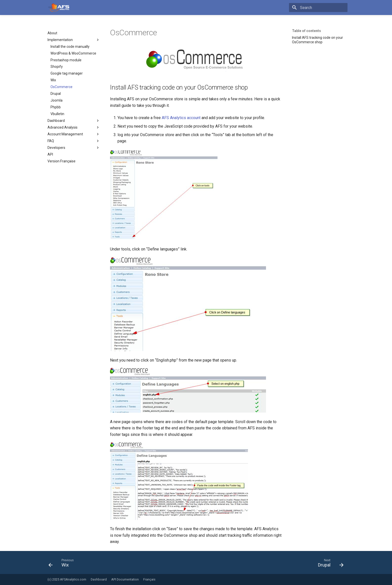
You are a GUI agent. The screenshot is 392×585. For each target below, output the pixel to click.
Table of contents (306, 31)
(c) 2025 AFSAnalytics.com (67, 579)
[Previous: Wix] (63, 564)
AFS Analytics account (181, 118)
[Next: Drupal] (329, 564)
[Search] (318, 8)
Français (149, 579)
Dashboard (99, 579)
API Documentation (125, 579)
